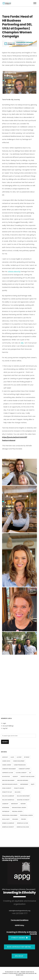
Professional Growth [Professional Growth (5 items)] (26, 815)
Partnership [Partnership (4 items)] (6, 812)
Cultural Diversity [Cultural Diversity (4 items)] (21, 773)
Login (4, 723)
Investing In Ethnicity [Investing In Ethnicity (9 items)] (23, 800)
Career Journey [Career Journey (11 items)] (7, 765)
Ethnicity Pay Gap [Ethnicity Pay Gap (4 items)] (7, 792)
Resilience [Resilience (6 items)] (15, 819)
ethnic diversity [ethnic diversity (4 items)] (7, 788)
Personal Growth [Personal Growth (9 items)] (17, 812)
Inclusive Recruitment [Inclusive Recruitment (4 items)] (23, 796)
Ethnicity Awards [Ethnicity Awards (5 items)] (19, 788)
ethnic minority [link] (14, 272)
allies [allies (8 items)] (12, 757)
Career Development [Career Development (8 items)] (19, 761)
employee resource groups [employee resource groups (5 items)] (10, 784)
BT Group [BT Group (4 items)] (27, 757)
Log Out (5, 728)
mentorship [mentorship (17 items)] (14, 804)
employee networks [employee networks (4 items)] (23, 780)
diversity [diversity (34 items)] (15, 777)
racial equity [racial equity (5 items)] (6, 819)
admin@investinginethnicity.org (20, 911)
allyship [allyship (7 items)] (19, 757)
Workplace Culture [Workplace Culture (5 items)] (22, 823)
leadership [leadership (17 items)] (5, 804)
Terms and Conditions (20, 920)
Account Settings (8, 726)
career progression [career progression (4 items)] (20, 765)
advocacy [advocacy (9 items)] (5, 757)
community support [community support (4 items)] (24, 769)
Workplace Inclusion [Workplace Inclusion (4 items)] (23, 827)
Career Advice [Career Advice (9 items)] (6, 761)
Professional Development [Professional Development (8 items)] (10, 815)
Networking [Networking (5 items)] (6, 808)
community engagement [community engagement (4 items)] (9, 769)
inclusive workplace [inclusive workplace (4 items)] (8, 800)
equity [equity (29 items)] (33, 784)
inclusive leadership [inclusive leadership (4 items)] (8, 796)
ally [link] (22, 343)
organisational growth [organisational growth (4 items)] (19, 808)
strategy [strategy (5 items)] (23, 819)
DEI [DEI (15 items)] (30, 773)
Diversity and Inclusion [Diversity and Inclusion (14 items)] (27, 777)
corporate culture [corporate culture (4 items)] (8, 773)
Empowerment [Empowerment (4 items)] (24, 784)
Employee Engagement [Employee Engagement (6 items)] (8, 780)
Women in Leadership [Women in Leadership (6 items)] (8, 823)
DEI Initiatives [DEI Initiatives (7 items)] (6, 777)
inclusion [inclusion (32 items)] (18, 792)
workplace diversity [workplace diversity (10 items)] (8, 827)
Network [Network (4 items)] (23, 804)
